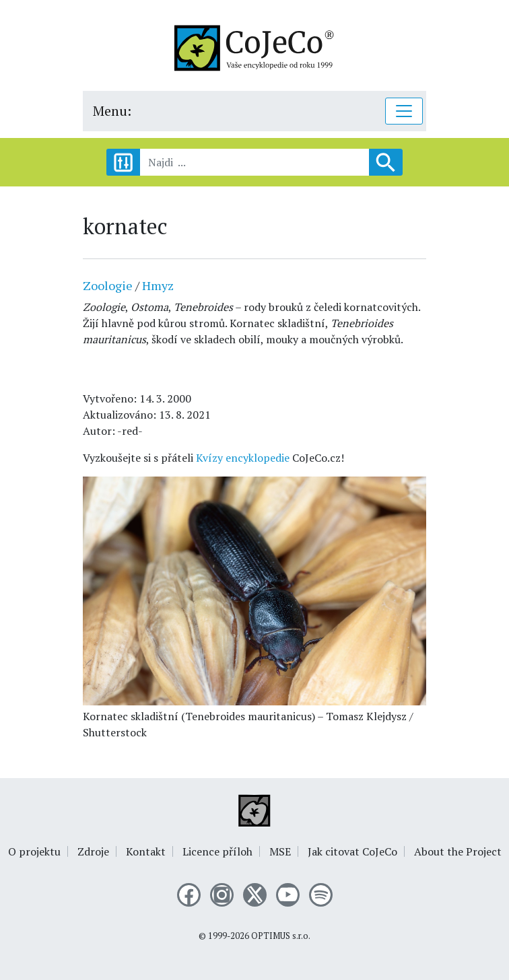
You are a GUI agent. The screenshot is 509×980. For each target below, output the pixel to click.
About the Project (458, 851)
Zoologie (108, 285)
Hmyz (158, 285)
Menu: (112, 111)
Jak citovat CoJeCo (352, 851)
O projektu (34, 851)
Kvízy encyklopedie (243, 458)
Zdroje (93, 851)
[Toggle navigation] (404, 111)
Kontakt (146, 851)
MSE (280, 851)
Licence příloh (217, 851)
